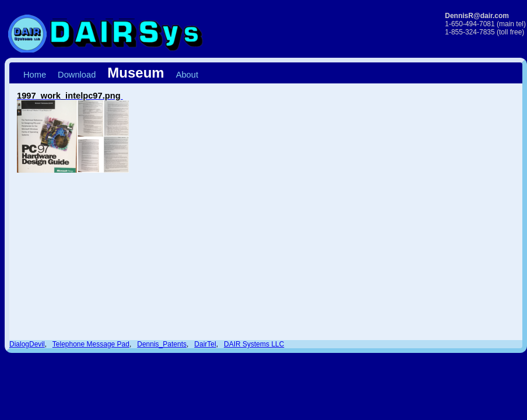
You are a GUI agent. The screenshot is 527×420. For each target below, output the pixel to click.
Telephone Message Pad (91, 344)
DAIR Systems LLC (254, 344)
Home (35, 75)
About (187, 75)
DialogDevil (27, 344)
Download (77, 75)
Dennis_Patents (162, 344)
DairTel (205, 344)
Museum (136, 73)
